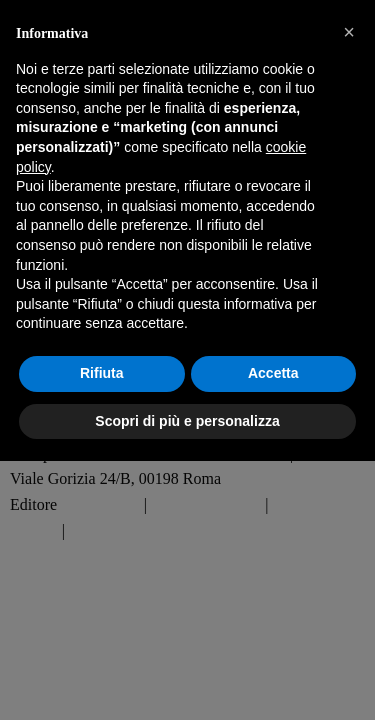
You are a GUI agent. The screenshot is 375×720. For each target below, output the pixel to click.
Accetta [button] (273, 373)
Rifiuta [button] (102, 373)
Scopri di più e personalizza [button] (187, 421)
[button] (349, 32)
